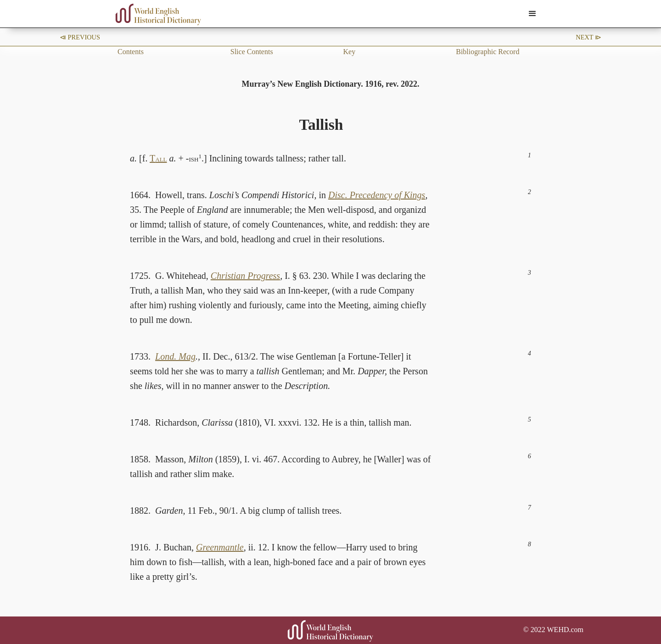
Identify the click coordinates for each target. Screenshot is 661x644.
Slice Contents (252, 52)
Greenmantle (220, 547)
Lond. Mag (175, 356)
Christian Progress (245, 276)
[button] (532, 14)
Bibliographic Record (487, 52)
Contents (131, 52)
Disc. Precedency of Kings (377, 195)
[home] (158, 14)
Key (350, 52)
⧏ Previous (80, 37)
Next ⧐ (588, 37)
